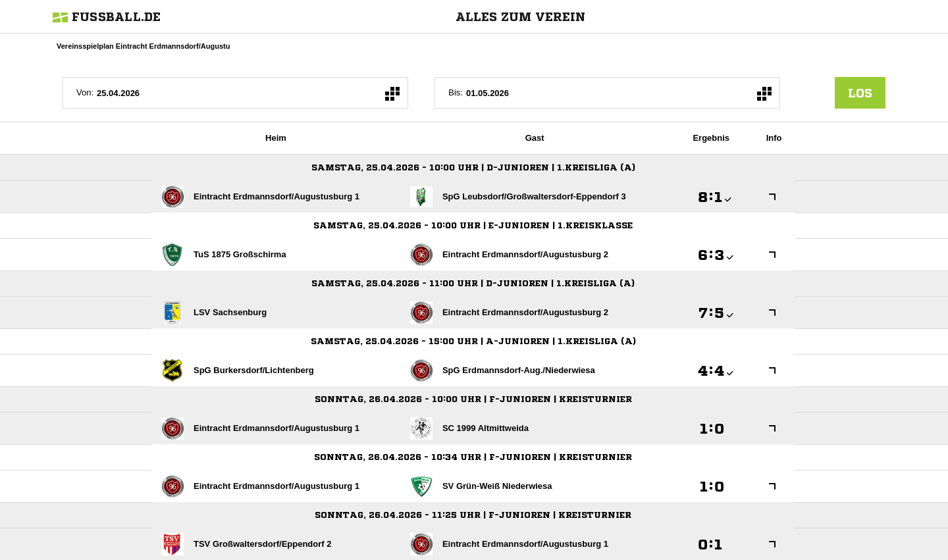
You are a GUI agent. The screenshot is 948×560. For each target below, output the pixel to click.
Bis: (456, 92)
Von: (85, 92)
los (860, 93)
